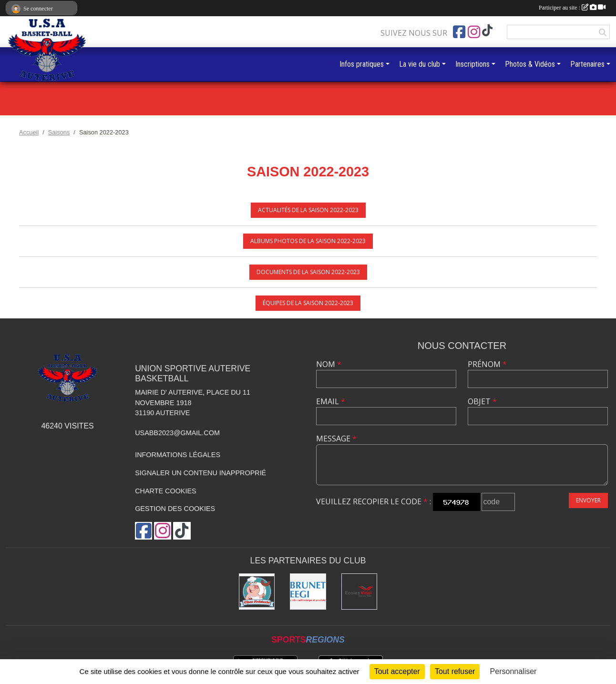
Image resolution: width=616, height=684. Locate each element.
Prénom (487, 364)
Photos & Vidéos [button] (530, 64)
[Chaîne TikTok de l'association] (487, 31)
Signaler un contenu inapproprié (200, 473)
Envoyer (588, 500)
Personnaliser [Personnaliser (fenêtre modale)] (513, 671)
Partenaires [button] (587, 64)
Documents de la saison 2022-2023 (308, 272)
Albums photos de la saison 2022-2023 (308, 241)
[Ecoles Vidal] (359, 592)
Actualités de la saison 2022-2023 (308, 210)
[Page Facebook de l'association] (459, 32)
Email (331, 401)
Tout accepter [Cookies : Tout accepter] (397, 671)
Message (336, 439)
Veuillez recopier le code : (374, 501)
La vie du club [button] (420, 64)
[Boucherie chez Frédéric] (257, 592)
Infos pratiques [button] (362, 64)
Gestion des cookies (175, 509)
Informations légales (178, 455)
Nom (329, 364)
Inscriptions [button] (472, 64)
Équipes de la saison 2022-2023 (308, 303)
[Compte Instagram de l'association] (474, 32)
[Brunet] (308, 592)
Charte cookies (165, 491)
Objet (482, 401)
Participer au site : (572, 8)
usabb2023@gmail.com (177, 433)
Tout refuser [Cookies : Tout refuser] (455, 671)
